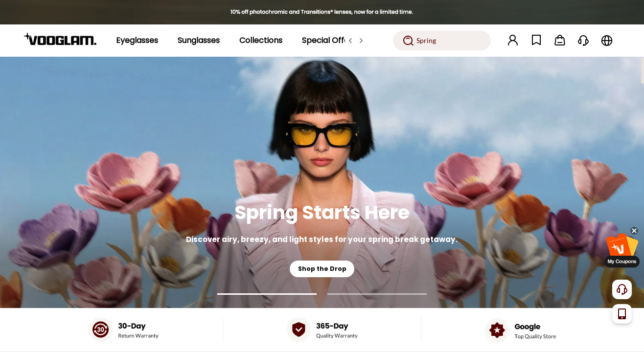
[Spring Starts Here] (322, 182)
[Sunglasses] (199, 41)
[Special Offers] (329, 41)
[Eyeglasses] (137, 41)
